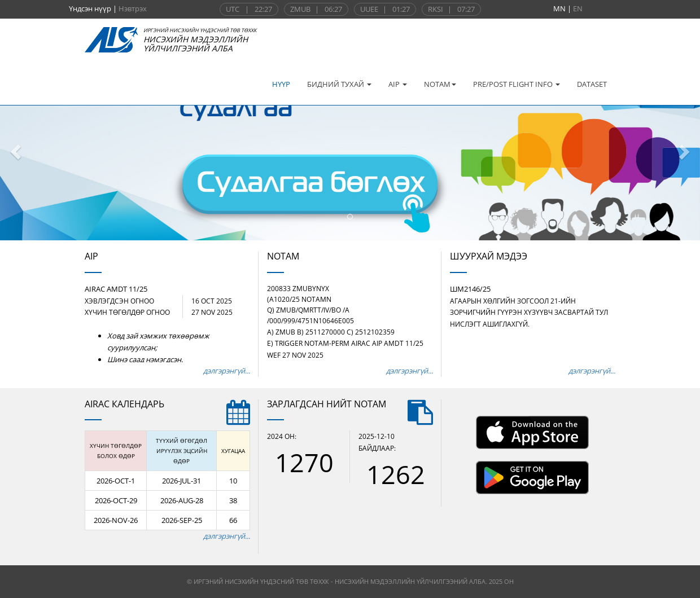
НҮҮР (281, 84)
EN (578, 8)
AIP (398, 84)
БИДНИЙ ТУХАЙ (339, 84)
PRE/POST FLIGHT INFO (517, 84)
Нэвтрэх (133, 8)
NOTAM (440, 84)
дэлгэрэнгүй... (227, 371)
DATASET (592, 84)
